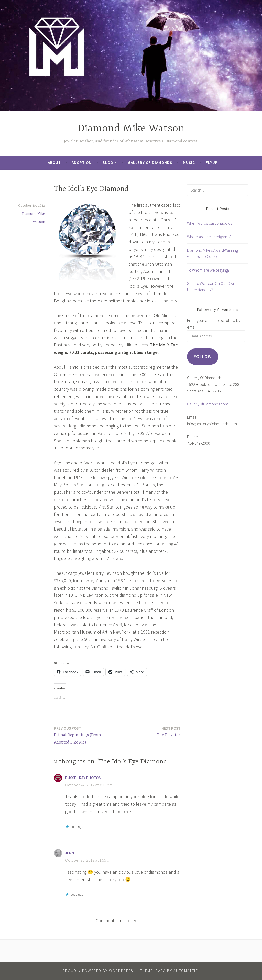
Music (189, 162)
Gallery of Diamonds (150, 162)
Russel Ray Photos (83, 778)
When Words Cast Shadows (209, 223)
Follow (203, 357)
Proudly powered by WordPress (98, 971)
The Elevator (169, 731)
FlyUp (212, 162)
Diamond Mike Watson (131, 129)
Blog (108, 162)
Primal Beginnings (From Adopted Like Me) (84, 735)
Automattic (186, 971)
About (54, 162)
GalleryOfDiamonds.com (208, 404)
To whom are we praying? (208, 270)
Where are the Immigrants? (209, 237)
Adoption (82, 162)
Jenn (70, 853)
